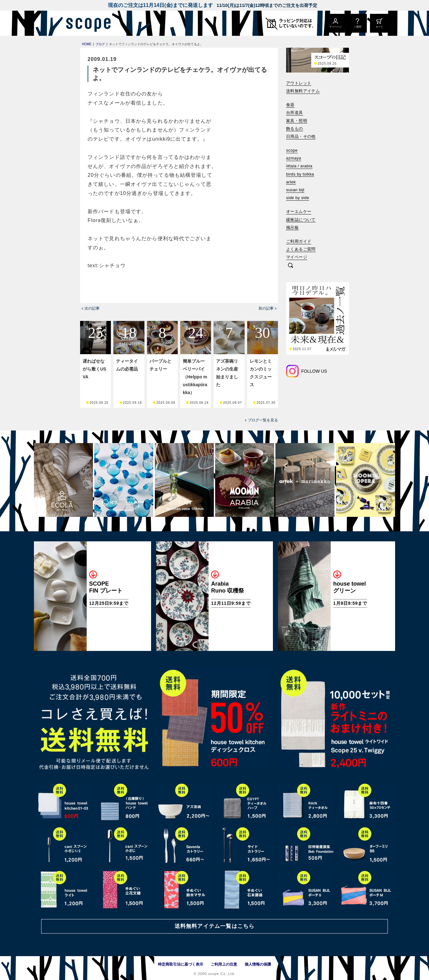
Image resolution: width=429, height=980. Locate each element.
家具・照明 (297, 121)
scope (292, 150)
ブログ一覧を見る (263, 420)
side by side (298, 198)
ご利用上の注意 (224, 964)
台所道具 (295, 113)
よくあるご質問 (301, 249)
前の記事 (266, 308)
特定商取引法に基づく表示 (181, 964)
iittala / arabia (299, 166)
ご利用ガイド (299, 241)
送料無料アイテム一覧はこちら (215, 926)
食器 (290, 105)
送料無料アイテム (303, 91)
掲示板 (292, 227)
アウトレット (299, 83)
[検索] (291, 266)
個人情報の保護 (258, 964)
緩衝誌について (301, 220)
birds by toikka (300, 174)
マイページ (297, 257)
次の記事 (92, 308)
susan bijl (295, 190)
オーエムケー (299, 211)
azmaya (294, 158)
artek (291, 182)
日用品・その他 (301, 136)
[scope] (87, 23)
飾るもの (295, 129)
